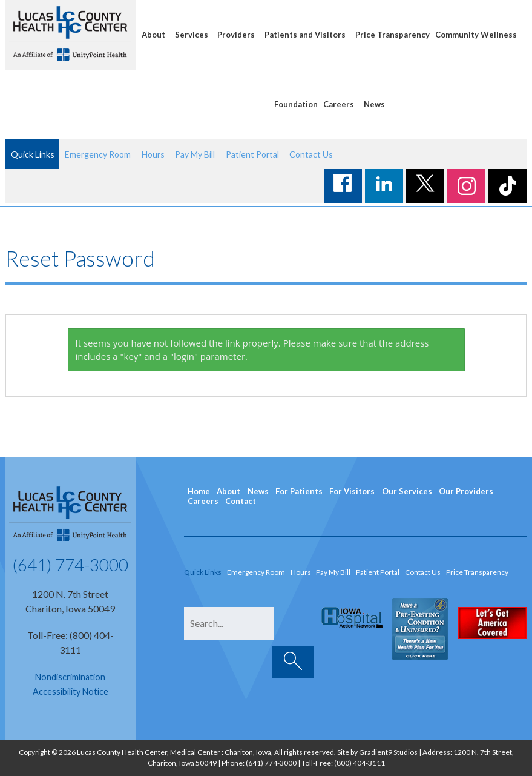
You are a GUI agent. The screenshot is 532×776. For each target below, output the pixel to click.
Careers (339, 104)
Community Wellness (476, 35)
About (153, 35)
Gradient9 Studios (388, 752)
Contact (241, 501)
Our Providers (466, 491)
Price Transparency (392, 35)
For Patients (299, 491)
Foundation (296, 104)
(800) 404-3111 (360, 763)
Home (199, 491)
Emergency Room (98, 154)
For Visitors (352, 491)
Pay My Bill (195, 154)
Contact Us (311, 154)
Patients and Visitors (305, 35)
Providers (236, 35)
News (374, 104)
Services (192, 35)
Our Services (407, 491)
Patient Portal (252, 154)
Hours (153, 154)
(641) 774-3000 (70, 565)
